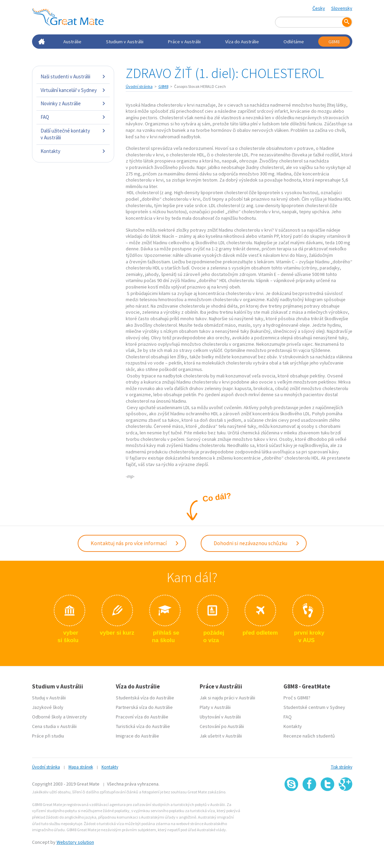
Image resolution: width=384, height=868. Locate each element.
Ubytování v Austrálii (220, 716)
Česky (319, 8)
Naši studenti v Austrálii (73, 76)
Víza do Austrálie (242, 42)
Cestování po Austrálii (222, 725)
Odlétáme (294, 42)
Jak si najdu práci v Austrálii (227, 697)
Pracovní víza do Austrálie (142, 716)
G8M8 (334, 42)
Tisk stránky (342, 766)
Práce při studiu (48, 735)
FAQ (73, 117)
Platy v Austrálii (215, 706)
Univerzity (77, 716)
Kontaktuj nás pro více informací (135, 543)
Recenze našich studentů (309, 735)
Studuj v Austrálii (49, 697)
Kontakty (73, 151)
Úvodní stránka (139, 86)
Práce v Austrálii (184, 42)
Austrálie (72, 42)
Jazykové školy (48, 706)
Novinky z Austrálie (73, 103)
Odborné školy (47, 716)
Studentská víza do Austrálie (145, 697)
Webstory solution (75, 841)
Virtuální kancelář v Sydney (73, 90)
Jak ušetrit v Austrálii (221, 735)
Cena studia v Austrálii (54, 725)
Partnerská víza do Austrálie (144, 706)
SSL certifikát (328, 805)
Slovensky (342, 8)
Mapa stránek (81, 766)
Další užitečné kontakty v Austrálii (73, 134)
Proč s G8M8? (297, 697)
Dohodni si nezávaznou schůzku (257, 543)
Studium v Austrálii (125, 42)
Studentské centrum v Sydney (314, 706)
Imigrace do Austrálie (137, 735)
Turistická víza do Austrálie (143, 725)
